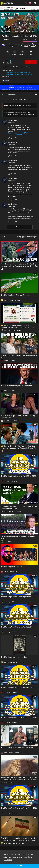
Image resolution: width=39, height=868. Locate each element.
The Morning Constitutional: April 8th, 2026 (18, 627)
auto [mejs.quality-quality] (33, 31)
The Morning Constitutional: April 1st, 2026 (18, 687)
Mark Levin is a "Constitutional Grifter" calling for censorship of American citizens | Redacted (19, 265)
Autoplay (30, 237)
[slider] (11, 31)
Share (8, 53)
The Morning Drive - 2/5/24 (12, 567)
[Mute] (30, 31)
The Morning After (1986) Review (14, 657)
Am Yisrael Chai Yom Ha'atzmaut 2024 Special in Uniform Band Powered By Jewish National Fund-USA (19, 780)
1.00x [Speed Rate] (20, 31)
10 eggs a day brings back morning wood (17, 748)
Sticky (19, 237)
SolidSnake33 (13, 120)
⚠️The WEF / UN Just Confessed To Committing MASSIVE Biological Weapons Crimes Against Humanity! (17, 327)
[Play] (3, 31)
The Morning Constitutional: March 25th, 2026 (19, 717)
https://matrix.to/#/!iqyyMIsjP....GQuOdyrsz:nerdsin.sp (18, 74)
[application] (19, 23)
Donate (31, 53)
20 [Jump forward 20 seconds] (27, 31)
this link (33, 46)
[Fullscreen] (36, 31)
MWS (26, 46)
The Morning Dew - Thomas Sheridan (15, 295)
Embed (15, 53)
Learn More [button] (8, 860)
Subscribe (31, 62)
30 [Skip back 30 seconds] (23, 31)
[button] (30, 3)
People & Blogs (26, 67)
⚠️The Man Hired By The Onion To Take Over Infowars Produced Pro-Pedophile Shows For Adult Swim (19, 448)
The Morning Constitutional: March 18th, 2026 (19, 808)
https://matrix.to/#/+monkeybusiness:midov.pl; (16, 72)
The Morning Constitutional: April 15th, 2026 (18, 597)
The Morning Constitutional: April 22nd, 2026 (19, 476)
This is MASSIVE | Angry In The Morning (16, 386)
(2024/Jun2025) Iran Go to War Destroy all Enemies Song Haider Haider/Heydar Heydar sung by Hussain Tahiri (18, 840)
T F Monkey (7, 61)
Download (23, 53)
